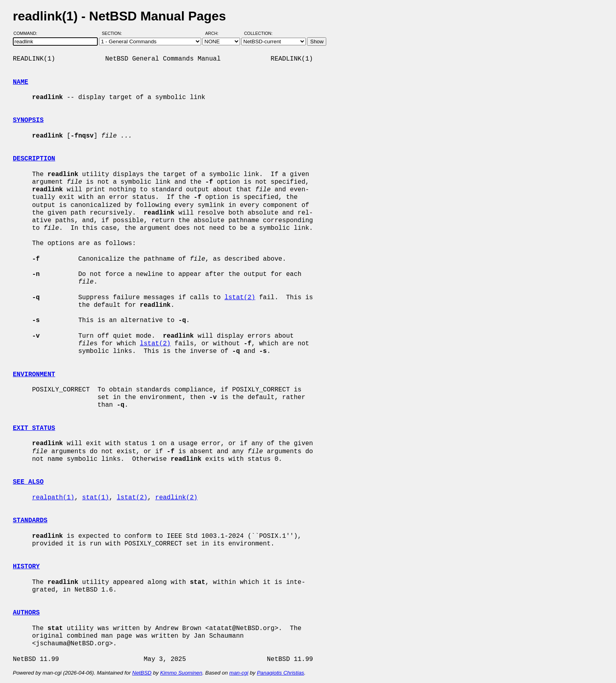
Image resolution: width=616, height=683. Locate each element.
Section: (114, 33)
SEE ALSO (28, 482)
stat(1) (96, 498)
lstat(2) (240, 298)
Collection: (258, 33)
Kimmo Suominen (181, 673)
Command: (28, 33)
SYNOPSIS (28, 120)
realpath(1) (53, 498)
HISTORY (26, 567)
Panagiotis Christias (281, 673)
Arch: (215, 33)
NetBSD (142, 673)
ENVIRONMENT (34, 375)
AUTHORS (26, 613)
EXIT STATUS (34, 428)
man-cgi (239, 673)
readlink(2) (176, 498)
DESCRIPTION (34, 159)
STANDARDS (30, 521)
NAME (20, 82)
